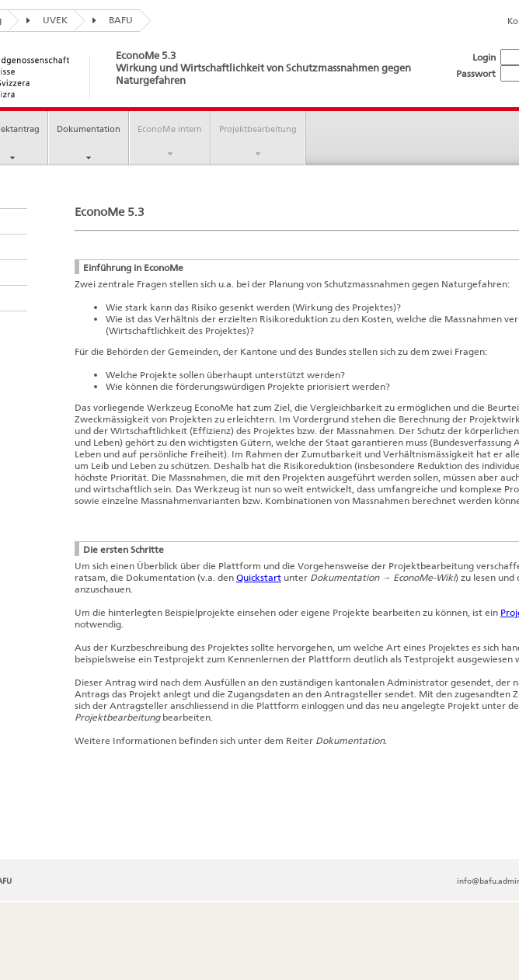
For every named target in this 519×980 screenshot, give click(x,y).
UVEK (43, 20)
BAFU (109, 20)
